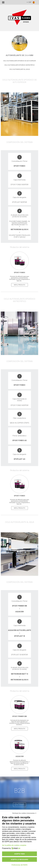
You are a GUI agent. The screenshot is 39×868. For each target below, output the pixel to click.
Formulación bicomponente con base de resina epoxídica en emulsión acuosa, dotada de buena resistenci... (20, 722)
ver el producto (19, 285)
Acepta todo (19, 854)
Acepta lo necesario (19, 860)
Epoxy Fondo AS (20, 440)
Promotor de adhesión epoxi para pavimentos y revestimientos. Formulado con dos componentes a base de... (19, 279)
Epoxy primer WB (20, 606)
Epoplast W (20, 636)
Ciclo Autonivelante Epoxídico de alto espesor (19, 61)
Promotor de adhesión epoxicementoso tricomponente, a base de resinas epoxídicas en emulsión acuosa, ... (20, 762)
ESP (31, 2)
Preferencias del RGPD (19, 865)
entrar (19, 805)
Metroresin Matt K (20, 674)
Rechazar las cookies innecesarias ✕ (24, 813)
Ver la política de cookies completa (14, 845)
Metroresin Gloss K (19, 229)
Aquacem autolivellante (20, 630)
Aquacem (19, 612)
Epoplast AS (19, 459)
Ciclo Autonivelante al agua (20, 69)
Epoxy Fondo (19, 166)
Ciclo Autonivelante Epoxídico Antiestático (19, 65)
